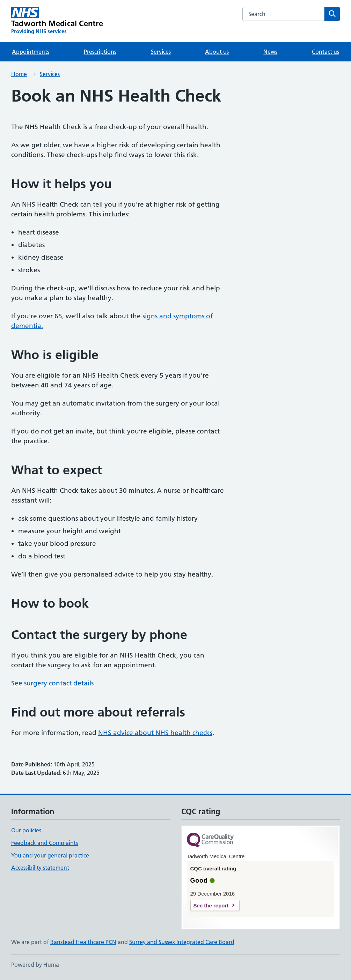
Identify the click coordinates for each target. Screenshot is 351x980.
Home (19, 74)
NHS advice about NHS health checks (155, 733)
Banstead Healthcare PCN (83, 942)
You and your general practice (50, 855)
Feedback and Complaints (45, 843)
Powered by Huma (35, 965)
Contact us (326, 52)
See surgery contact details (52, 683)
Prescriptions (100, 52)
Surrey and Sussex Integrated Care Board (182, 942)
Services (161, 52)
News (270, 52)
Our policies (26, 830)
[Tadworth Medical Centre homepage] (57, 21)
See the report (211, 905)
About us (217, 52)
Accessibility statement (40, 868)
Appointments (31, 52)
